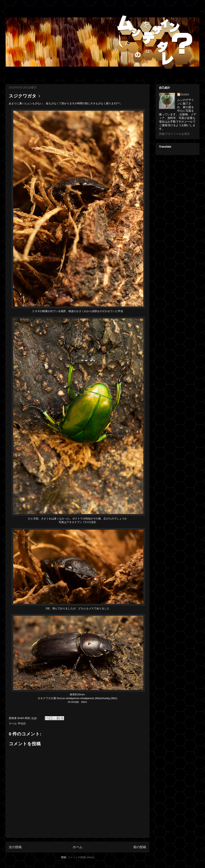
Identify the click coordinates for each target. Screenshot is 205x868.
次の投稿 (15, 847)
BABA (185, 94)
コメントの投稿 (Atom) (81, 857)
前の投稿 (140, 847)
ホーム (77, 847)
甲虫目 (22, 724)
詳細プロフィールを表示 (174, 134)
